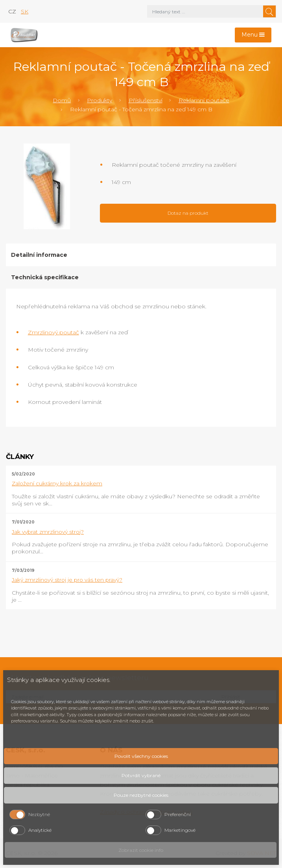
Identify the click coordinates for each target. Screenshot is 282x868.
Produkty (100, 100)
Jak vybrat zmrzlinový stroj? (48, 532)
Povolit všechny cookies (141, 756)
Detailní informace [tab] (39, 255)
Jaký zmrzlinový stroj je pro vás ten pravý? (67, 580)
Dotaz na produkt (188, 213)
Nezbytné (39, 814)
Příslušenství (146, 100)
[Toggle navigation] (253, 35)
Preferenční (178, 814)
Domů (62, 100)
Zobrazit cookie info (141, 850)
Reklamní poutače (204, 100)
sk (25, 11)
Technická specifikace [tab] (45, 277)
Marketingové (180, 830)
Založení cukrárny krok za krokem (57, 483)
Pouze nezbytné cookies (141, 795)
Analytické (40, 830)
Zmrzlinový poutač (53, 332)
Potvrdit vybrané (141, 775)
